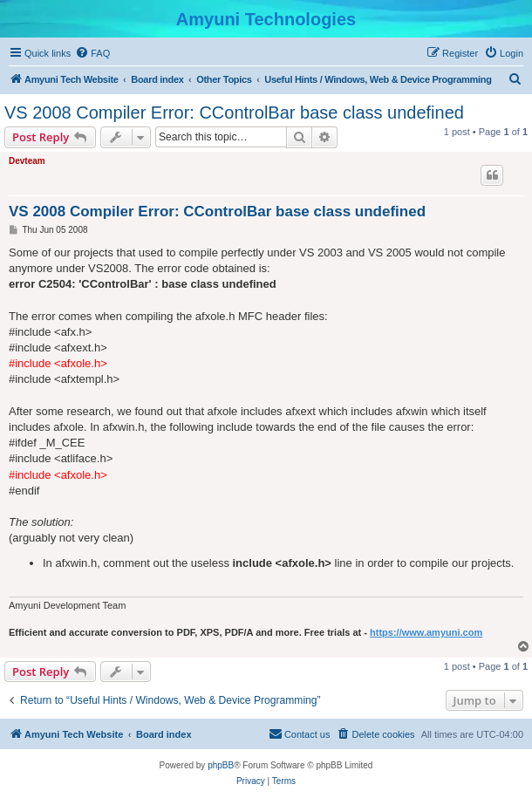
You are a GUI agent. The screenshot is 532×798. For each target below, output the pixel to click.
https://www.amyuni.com (426, 632)
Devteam (27, 161)
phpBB (221, 765)
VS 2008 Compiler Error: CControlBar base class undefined (234, 113)
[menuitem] (92, 53)
